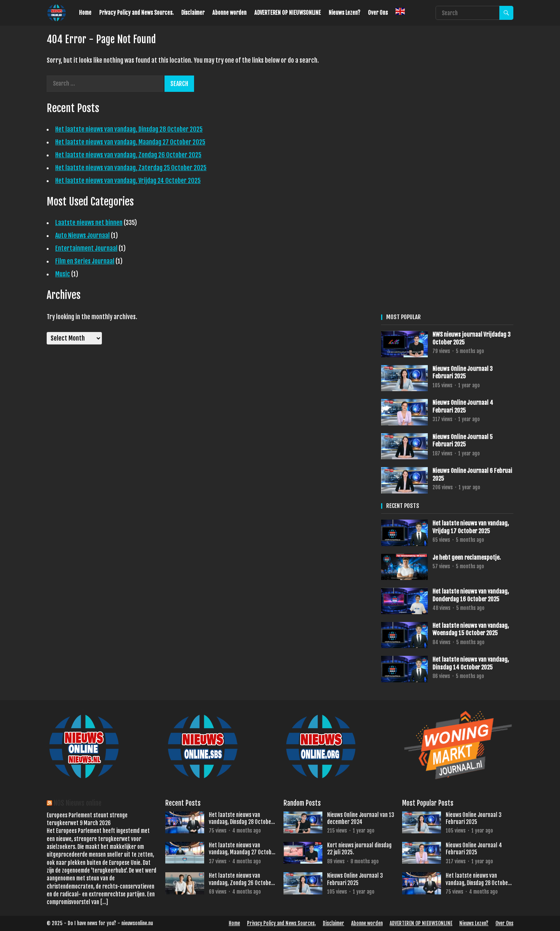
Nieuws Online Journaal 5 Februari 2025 (463, 441)
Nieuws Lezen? (344, 13)
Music (63, 274)
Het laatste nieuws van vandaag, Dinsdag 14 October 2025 (471, 663)
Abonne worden (229, 13)
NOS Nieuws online (78, 803)
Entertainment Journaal (86, 248)
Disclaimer (193, 13)
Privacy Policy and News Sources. (136, 13)
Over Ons (378, 13)
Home (85, 13)
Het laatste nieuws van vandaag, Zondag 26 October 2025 (128, 155)
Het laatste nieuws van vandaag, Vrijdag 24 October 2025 (128, 181)
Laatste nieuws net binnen (89, 223)
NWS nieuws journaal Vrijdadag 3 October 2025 (472, 338)
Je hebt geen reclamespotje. (467, 558)
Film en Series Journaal (85, 261)
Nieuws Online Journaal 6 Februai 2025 (472, 475)
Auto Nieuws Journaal (82, 235)
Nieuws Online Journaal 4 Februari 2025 (463, 407)
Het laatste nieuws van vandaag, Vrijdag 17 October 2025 (471, 527)
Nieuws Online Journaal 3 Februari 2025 (463, 373)
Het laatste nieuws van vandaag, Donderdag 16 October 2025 (471, 595)
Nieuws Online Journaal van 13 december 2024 (361, 818)
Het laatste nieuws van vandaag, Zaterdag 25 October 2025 (131, 168)
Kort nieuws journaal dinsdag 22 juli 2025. (359, 849)
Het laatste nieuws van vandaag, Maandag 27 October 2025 (130, 142)
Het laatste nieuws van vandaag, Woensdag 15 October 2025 (471, 630)
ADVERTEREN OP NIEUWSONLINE (288, 13)
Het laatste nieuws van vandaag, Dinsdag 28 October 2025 (129, 129)
